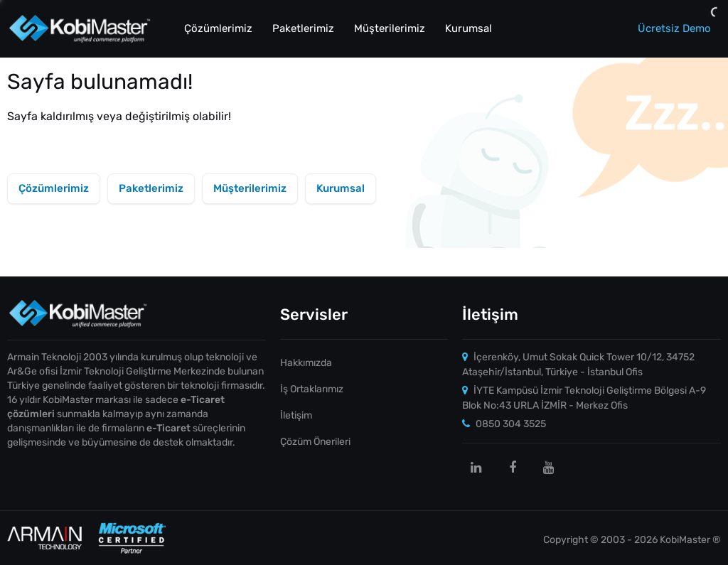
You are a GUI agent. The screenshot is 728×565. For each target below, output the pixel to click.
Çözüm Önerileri (315, 442)
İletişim (296, 415)
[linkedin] (476, 468)
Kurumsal (469, 28)
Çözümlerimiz (218, 28)
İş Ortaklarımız (312, 389)
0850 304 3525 (504, 424)
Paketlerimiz (303, 28)
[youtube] (549, 468)
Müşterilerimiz (390, 28)
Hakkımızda (306, 363)
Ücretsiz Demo (674, 28)
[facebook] (513, 468)
